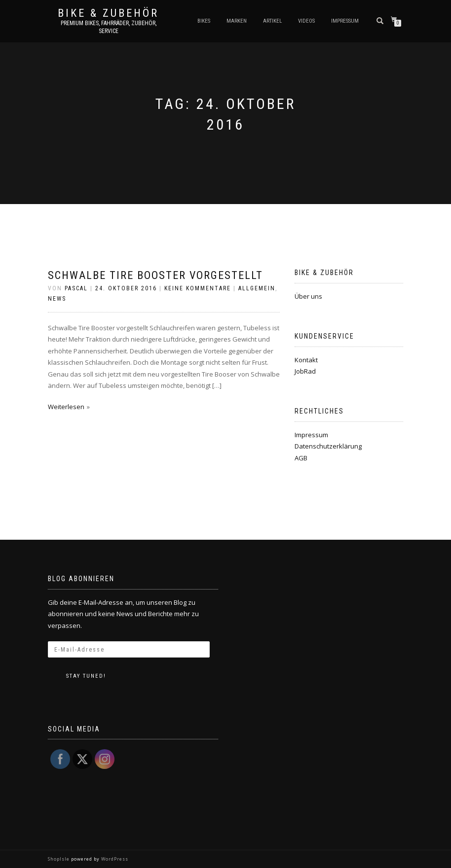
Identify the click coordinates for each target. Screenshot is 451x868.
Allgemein (257, 288)
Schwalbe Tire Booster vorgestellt (155, 275)
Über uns (308, 296)
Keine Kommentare (198, 288)
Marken (237, 21)
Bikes (204, 21)
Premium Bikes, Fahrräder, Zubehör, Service (109, 27)
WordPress (114, 859)
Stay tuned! (86, 676)
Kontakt (306, 360)
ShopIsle (59, 859)
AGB (301, 458)
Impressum (345, 21)
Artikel (272, 21)
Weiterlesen (66, 407)
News (57, 299)
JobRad (305, 371)
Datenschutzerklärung (328, 446)
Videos (306, 21)
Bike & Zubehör (108, 13)
